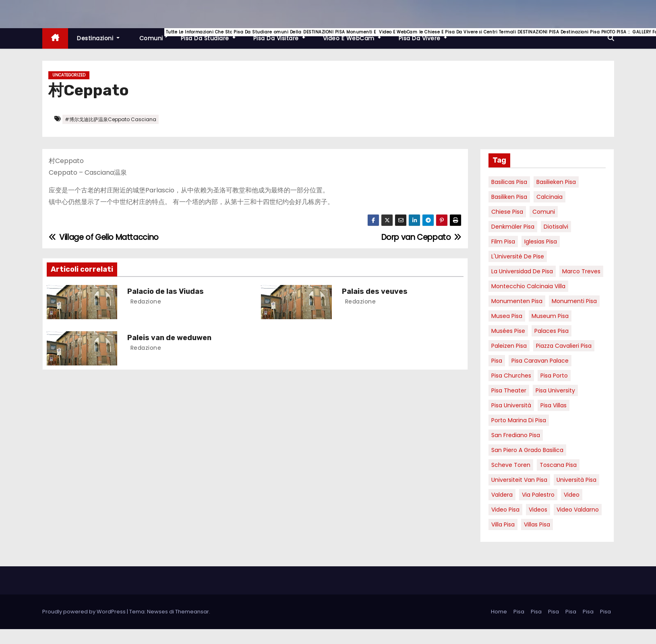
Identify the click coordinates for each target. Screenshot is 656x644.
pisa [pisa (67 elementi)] (497, 361)
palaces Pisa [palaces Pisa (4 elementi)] (551, 331)
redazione (145, 301)
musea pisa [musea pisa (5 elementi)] (507, 316)
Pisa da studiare (213, 35)
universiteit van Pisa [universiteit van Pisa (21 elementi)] (519, 480)
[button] (611, 38)
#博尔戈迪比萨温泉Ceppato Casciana (111, 119)
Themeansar (192, 612)
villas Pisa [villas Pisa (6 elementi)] (537, 524)
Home (499, 612)
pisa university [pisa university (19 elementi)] (555, 390)
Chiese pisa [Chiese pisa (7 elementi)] (507, 212)
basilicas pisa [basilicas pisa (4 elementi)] (509, 182)
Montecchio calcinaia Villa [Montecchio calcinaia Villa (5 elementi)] (528, 286)
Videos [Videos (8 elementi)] (538, 510)
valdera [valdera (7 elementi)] (502, 495)
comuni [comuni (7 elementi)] (544, 212)
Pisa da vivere (427, 35)
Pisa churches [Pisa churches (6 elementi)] (511, 376)
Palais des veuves (375, 291)
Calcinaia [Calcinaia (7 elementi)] (549, 197)
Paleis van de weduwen (169, 338)
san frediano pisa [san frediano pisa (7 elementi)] (516, 435)
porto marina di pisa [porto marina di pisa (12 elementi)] (519, 420)
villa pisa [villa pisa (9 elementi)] (503, 524)
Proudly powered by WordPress (85, 612)
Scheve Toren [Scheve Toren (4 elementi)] (511, 465)
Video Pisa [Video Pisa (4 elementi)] (505, 510)
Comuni (155, 35)
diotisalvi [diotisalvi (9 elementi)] (556, 227)
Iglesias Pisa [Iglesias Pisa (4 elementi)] (541, 242)
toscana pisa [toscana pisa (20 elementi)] (558, 465)
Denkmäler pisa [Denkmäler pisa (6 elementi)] (513, 227)
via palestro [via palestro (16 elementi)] (538, 495)
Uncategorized (69, 75)
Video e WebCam (356, 35)
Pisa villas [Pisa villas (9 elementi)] (554, 405)
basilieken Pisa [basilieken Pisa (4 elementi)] (556, 182)
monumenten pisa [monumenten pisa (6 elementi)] (517, 301)
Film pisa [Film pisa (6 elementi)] (503, 242)
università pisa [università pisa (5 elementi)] (576, 480)
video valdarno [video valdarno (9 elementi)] (578, 510)
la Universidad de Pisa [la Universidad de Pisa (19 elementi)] (522, 271)
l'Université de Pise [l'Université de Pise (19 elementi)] (518, 256)
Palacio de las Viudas (166, 291)
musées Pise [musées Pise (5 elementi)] (508, 331)
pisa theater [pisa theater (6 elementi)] (509, 390)
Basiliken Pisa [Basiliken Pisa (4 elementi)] (509, 197)
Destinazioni (98, 38)
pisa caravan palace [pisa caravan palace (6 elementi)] (540, 361)
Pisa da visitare (284, 35)
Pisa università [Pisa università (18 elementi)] (511, 405)
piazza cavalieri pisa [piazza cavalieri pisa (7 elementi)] (564, 346)
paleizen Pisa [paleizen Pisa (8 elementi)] (509, 346)
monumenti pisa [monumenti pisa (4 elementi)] (574, 301)
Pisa (519, 612)
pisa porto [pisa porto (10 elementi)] (554, 376)
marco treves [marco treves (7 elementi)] (581, 271)
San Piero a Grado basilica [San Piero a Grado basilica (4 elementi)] (527, 450)
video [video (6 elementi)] (572, 495)
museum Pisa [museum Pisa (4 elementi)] (550, 316)
